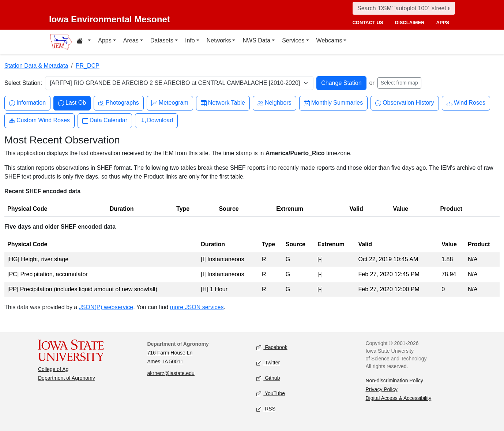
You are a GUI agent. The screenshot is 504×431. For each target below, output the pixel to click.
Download (156, 121)
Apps (105, 40)
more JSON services (197, 307)
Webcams (329, 40)
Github (268, 378)
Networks (219, 40)
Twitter (268, 363)
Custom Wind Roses (40, 121)
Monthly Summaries (333, 103)
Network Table (223, 103)
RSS (266, 409)
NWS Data (256, 40)
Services (293, 40)
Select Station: (23, 83)
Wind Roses (466, 103)
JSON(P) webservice (106, 307)
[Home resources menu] (84, 42)
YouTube (271, 394)
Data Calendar (105, 121)
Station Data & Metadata (36, 66)
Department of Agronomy (67, 378)
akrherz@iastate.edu (171, 373)
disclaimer (410, 23)
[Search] (404, 8)
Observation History (405, 103)
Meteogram (170, 103)
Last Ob (72, 103)
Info (190, 40)
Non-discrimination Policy (394, 381)
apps (443, 23)
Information (27, 103)
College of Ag (53, 369)
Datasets (162, 40)
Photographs (119, 103)
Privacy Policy (382, 389)
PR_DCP (88, 66)
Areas (131, 40)
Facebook (272, 348)
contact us (368, 23)
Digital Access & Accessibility (399, 398)
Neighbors (274, 103)
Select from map (399, 83)
